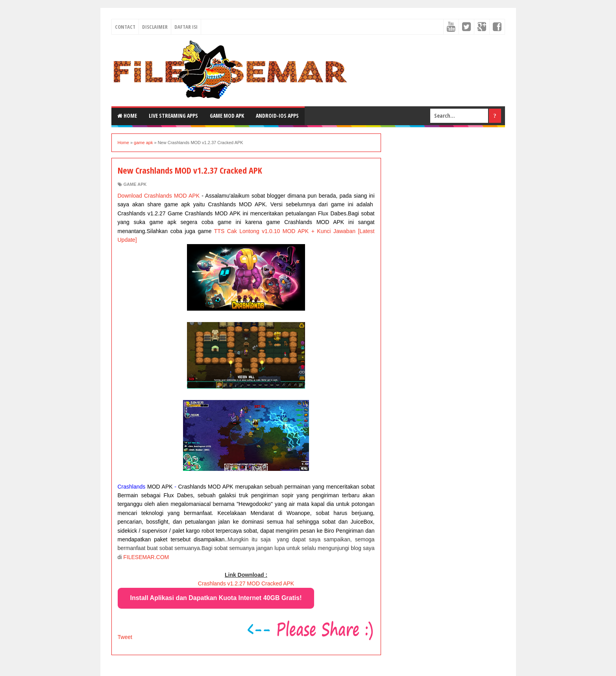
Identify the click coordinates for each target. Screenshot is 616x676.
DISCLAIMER (155, 27)
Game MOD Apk (227, 116)
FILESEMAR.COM (146, 557)
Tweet (125, 637)
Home (127, 116)
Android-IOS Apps (277, 116)
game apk (135, 184)
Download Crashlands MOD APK (159, 196)
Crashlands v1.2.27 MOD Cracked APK (246, 583)
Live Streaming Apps (173, 116)
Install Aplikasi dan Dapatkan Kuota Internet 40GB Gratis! (216, 598)
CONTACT (125, 27)
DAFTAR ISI (186, 27)
